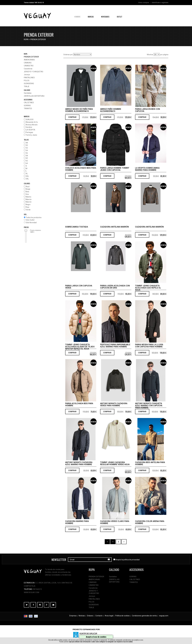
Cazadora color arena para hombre (150, 522)
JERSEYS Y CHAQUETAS (34, 72)
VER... (26, 214)
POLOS (27, 81)
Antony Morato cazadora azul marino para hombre (79, 463)
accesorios (28, 100)
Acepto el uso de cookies (96, 637)
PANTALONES (29, 78)
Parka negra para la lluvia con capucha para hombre (149, 346)
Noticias (82, 616)
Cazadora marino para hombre (77, 522)
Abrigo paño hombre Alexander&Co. (111, 110)
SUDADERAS (29, 83)
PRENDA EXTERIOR (38, 39)
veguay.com (164, 616)
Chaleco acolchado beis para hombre (81, 169)
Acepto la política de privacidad (127, 560)
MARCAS (27, 116)
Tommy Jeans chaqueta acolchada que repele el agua (148, 288)
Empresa (73, 616)
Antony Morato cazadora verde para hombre (114, 405)
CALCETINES (29, 103)
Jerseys (27, 75)
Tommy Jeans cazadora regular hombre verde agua (115, 463)
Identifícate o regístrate (160, 3)
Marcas (91, 17)
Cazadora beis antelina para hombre (150, 463)
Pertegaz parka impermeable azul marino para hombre (115, 346)
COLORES (27, 183)
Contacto (99, 616)
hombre (77, 17)
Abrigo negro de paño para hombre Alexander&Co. (79, 110)
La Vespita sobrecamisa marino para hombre (147, 169)
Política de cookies (122, 616)
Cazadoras (28, 69)
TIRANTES (28, 108)
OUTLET (120, 17)
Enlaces (90, 616)
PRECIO (26, 227)
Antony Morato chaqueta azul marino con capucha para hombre (149, 406)
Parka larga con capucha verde (79, 287)
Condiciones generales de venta (144, 616)
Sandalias (28, 93)
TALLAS (26, 140)
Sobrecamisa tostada (77, 227)
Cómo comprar (144, 3)
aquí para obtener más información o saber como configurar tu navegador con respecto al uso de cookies (101, 642)
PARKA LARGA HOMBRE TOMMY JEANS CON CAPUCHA (115, 169)
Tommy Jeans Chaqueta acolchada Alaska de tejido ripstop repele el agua (80, 347)
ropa (26, 39)
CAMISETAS (29, 66)
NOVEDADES (105, 17)
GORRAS (27, 106)
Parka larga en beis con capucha (147, 110)
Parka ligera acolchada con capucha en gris (115, 287)
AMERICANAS (29, 60)
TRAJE (27, 86)
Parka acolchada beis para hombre (79, 405)
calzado (27, 90)
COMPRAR (72, 117)
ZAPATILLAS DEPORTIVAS (34, 96)
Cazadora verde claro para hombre (115, 522)
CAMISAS (28, 63)
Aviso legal (109, 616)
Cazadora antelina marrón (114, 227)
